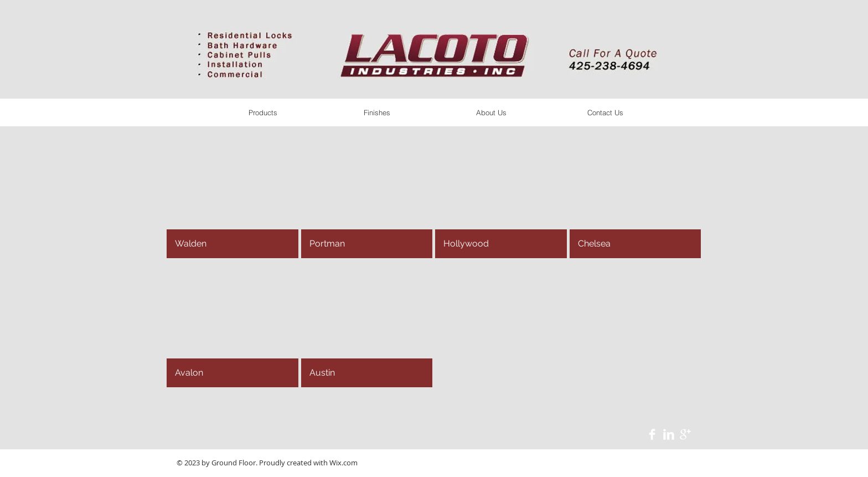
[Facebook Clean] (652, 434)
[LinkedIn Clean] (669, 434)
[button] (232, 195)
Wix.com (343, 463)
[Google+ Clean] (685, 434)
